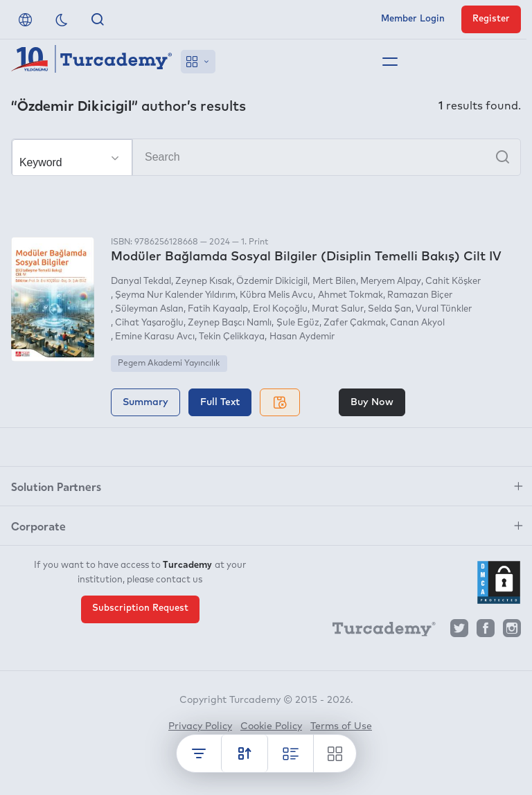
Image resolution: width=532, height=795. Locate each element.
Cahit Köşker (453, 282)
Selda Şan (390, 309)
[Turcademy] (378, 632)
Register (491, 19)
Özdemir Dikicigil (272, 282)
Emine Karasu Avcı (155, 337)
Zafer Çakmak (355, 323)
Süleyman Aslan (149, 309)
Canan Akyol (417, 323)
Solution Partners (56, 486)
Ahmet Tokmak (351, 295)
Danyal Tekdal (141, 282)
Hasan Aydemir (302, 337)
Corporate (38, 526)
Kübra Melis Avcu (276, 295)
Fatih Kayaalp (218, 309)
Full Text (220, 402)
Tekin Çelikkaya (232, 337)
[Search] (266, 157)
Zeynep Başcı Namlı (230, 323)
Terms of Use (341, 726)
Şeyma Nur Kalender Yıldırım (175, 295)
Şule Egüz (298, 323)
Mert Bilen (334, 282)
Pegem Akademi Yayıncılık (169, 364)
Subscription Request (140, 608)
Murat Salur (338, 309)
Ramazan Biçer (420, 295)
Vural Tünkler (444, 309)
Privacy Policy (200, 726)
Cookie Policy (271, 726)
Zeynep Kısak (204, 282)
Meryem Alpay (391, 282)
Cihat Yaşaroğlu (149, 323)
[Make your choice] (72, 158)
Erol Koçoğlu (280, 309)
